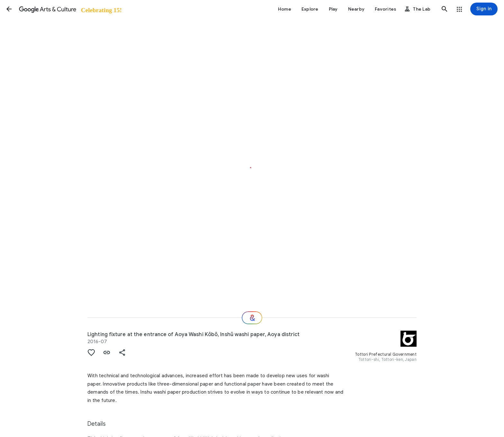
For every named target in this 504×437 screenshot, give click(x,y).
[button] (9, 9)
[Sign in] (484, 9)
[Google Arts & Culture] (70, 9)
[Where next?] (252, 318)
